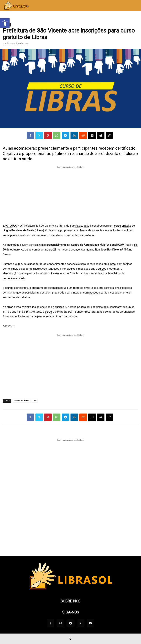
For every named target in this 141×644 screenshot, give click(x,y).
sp (35, 401)
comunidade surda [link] (14, 278)
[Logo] (70, 590)
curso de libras (22, 401)
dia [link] (136, 245)
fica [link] (88, 250)
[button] (5, 23)
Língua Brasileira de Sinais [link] (18, 230)
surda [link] (27, 159)
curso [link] (117, 226)
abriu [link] (86, 226)
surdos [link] (102, 269)
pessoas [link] (95, 293)
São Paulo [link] (76, 226)
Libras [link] (39, 230)
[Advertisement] (70, 195)
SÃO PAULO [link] (10, 226)
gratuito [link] (126, 226)
